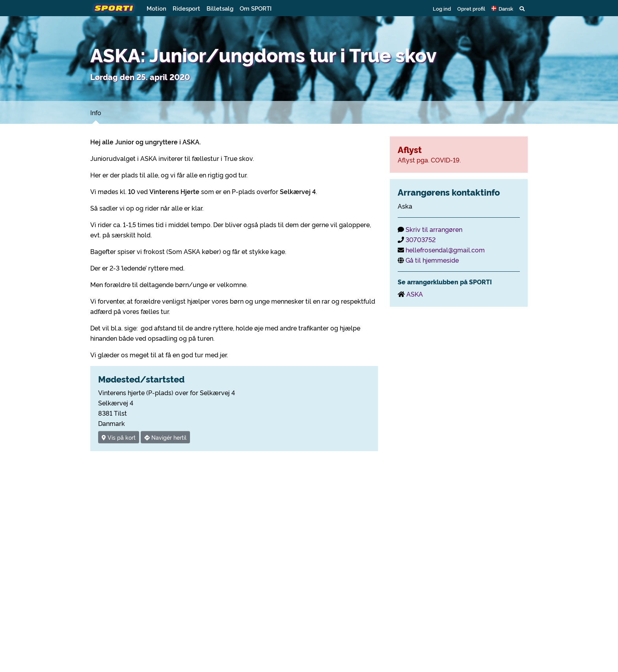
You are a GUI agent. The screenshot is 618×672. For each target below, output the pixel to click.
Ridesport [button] (186, 8)
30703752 (421, 239)
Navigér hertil (165, 437)
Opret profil (471, 8)
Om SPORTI (256, 8)
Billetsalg (220, 8)
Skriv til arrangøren (434, 229)
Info (96, 112)
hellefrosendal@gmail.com (445, 250)
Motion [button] (156, 8)
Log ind (442, 8)
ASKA (415, 294)
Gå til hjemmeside (432, 260)
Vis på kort (119, 437)
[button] (502, 8)
